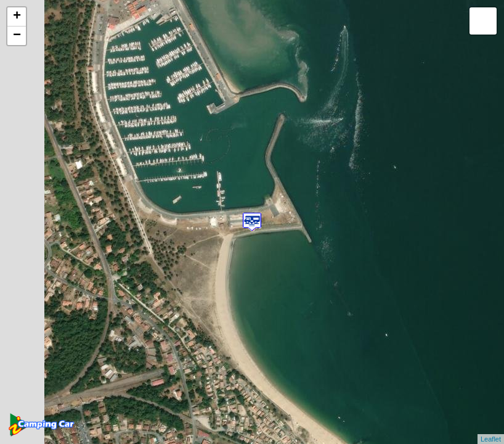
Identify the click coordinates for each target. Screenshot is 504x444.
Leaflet (491, 439)
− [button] (17, 36)
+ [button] (17, 17)
